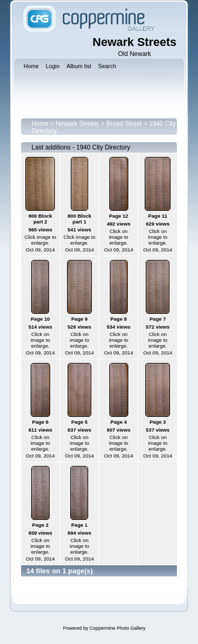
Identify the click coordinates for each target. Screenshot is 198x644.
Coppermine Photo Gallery (117, 628)
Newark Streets (77, 124)
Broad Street (124, 124)
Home (40, 124)
